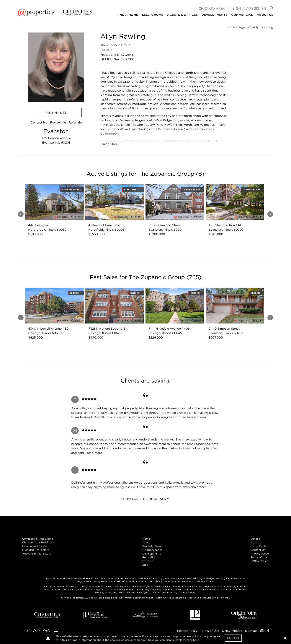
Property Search (153, 546)
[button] (285, 638)
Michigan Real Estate (36, 550)
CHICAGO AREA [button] (212, 8)
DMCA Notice (259, 561)
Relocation (149, 557)
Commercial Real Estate (38, 539)
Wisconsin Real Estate (37, 554)
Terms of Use (259, 557)
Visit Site (56, 113)
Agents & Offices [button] (182, 15)
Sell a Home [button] (153, 15)
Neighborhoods (152, 550)
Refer (75, 122)
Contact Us (258, 550)
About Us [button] (265, 15)
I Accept (233, 638)
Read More (110, 144)
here (196, 640)
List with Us (258, 546)
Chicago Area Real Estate (39, 542)
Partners (148, 561)
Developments (214, 15)
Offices (255, 539)
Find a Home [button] (127, 15)
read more (94, 453)
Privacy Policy (260, 554)
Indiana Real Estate (35, 546)
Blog (145, 565)
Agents (255, 542)
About (146, 542)
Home (146, 539)
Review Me (58, 122)
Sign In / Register (249, 8)
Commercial (242, 15)
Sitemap (251, 631)
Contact (39, 122)
